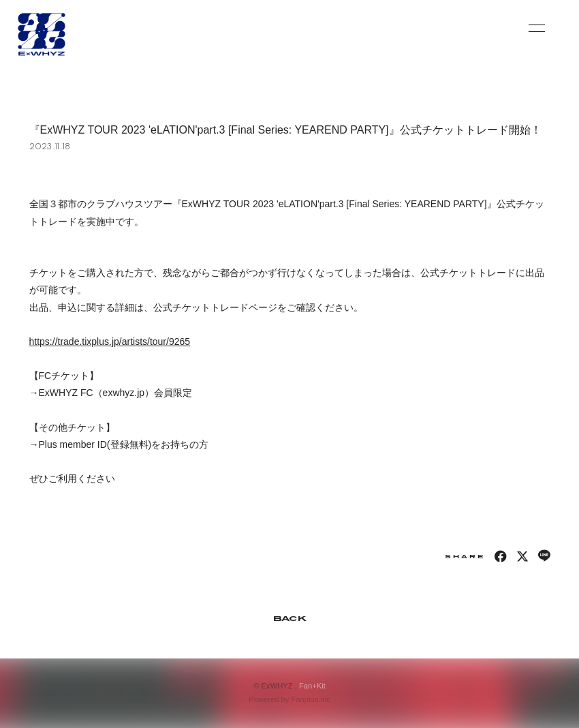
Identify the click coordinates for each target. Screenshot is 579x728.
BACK (289, 618)
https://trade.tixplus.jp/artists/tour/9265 (110, 342)
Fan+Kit (312, 686)
